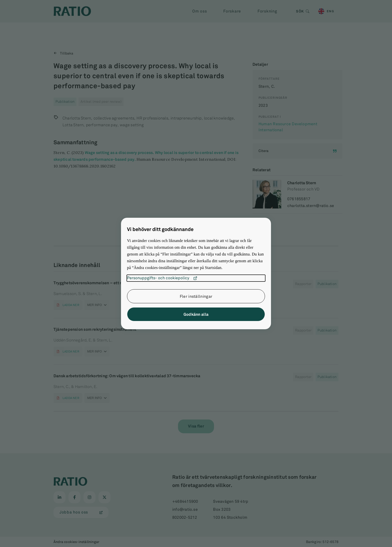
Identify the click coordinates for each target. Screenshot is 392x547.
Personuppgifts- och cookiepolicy (162, 278)
